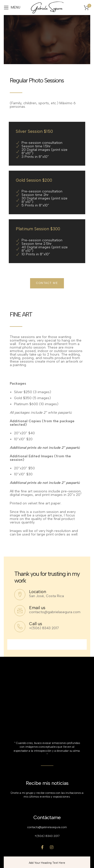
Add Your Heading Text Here (47, 863)
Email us (37, 608)
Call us (36, 624)
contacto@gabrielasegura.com (47, 827)
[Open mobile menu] (12, 8)
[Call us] (20, 627)
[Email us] (20, 611)
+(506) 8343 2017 (47, 836)
